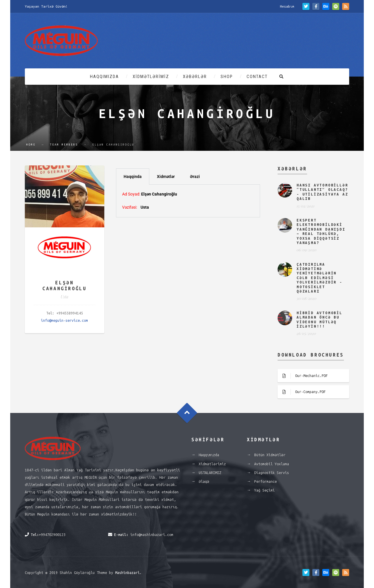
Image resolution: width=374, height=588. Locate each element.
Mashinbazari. (128, 573)
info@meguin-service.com (64, 320)
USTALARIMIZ (210, 473)
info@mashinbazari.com (152, 535)
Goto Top (187, 413)
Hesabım (287, 6)
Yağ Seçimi (264, 490)
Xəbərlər (195, 77)
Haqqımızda (104, 77)
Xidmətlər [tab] (166, 177)
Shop (227, 77)
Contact (257, 77)
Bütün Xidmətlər (270, 455)
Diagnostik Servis (272, 473)
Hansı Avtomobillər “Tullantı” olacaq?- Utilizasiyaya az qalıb (322, 192)
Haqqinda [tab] (133, 177)
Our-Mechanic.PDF (303, 376)
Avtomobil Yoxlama (272, 464)
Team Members (64, 145)
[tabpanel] (188, 201)
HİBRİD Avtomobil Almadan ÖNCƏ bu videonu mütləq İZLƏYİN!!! (320, 319)
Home (31, 145)
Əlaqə (204, 481)
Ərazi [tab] (195, 177)
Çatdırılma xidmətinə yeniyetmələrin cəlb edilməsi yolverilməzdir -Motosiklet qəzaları (320, 278)
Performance (265, 481)
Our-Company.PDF (302, 392)
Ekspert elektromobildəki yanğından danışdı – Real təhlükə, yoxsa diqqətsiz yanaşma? (321, 231)
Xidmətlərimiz (151, 77)
